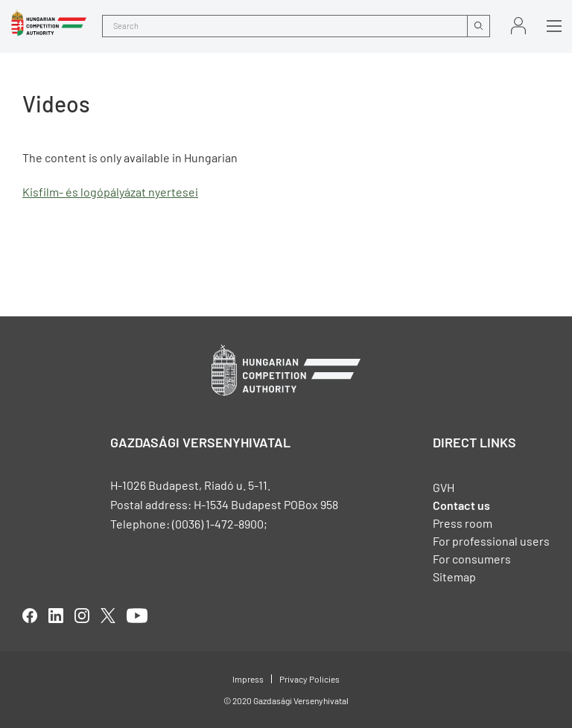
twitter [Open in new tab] (108, 616)
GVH (444, 487)
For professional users (491, 541)
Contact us (461, 505)
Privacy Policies (309, 679)
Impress (248, 679)
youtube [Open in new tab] (137, 616)
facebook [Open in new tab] (30, 616)
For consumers (472, 559)
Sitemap (454, 577)
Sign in (518, 26)
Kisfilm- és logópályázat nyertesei (110, 192)
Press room (463, 523)
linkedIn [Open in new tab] (56, 616)
